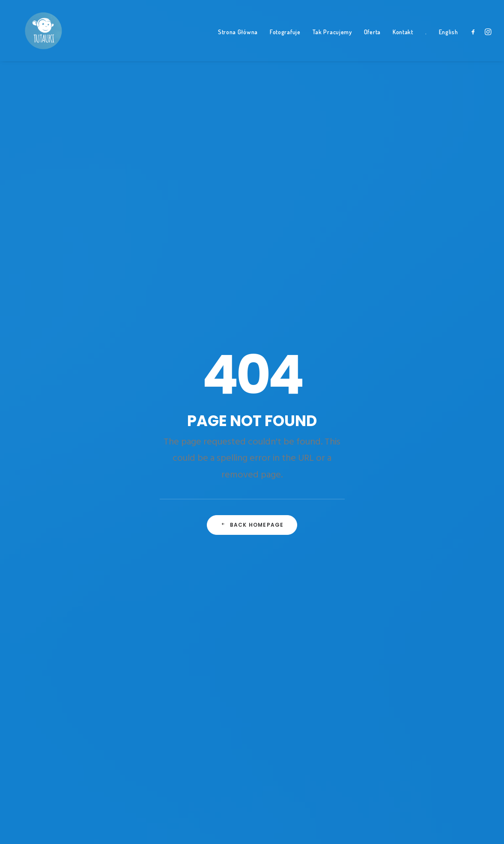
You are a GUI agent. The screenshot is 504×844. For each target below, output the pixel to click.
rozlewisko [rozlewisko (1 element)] (457, 549)
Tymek (271, 362)
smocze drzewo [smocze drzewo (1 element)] (434, 565)
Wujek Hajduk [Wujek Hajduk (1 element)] (461, 649)
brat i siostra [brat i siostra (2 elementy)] (464, 365)
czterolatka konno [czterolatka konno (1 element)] (412, 382)
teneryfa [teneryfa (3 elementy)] (398, 615)
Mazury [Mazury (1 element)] (397, 482)
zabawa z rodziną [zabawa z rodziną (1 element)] (440, 665)
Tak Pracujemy (332, 43)
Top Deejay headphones (176, 362)
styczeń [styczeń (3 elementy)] (423, 582)
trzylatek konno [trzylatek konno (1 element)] (409, 632)
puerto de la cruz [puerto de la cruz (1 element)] (409, 549)
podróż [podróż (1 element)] (424, 532)
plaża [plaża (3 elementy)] (464, 515)
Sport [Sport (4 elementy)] (394, 582)
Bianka (270, 387)
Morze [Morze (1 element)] (426, 482)
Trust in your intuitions (173, 374)
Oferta (372, 43)
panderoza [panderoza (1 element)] (401, 515)
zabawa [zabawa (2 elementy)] (397, 665)
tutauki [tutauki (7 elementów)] (452, 632)
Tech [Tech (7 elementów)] (452, 599)
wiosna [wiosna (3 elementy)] (396, 649)
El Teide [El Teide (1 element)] (396, 415)
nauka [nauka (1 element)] (395, 498)
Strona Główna (238, 43)
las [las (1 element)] (431, 448)
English (449, 43)
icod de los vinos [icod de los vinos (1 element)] (408, 432)
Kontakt (403, 43)
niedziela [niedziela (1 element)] (425, 498)
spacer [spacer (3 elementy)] (473, 565)
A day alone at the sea (173, 425)
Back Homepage (252, 272)
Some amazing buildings (175, 387)
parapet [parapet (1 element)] (435, 515)
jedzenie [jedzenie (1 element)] (451, 432)
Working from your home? (179, 413)
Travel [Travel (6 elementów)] (430, 615)
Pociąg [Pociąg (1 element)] (395, 532)
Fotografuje (285, 43)
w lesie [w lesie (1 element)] (425, 649)
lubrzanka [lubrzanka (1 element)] (457, 465)
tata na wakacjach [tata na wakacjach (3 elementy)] (411, 599)
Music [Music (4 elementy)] (453, 482)
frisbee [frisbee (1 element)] (426, 415)
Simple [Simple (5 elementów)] (395, 565)
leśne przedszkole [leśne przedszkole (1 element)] (410, 465)
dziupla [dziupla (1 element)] (451, 398)
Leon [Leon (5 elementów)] (452, 448)
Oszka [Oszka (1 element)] (455, 498)
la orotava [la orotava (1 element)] (401, 448)
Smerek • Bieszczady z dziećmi (309, 413)
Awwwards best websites (178, 400)
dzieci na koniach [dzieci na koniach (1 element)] (409, 398)
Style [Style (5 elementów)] (452, 582)
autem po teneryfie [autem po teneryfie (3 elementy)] (411, 365)
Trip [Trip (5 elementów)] (455, 615)
